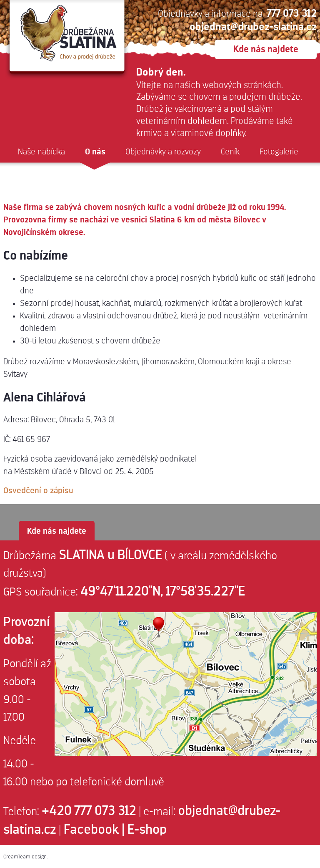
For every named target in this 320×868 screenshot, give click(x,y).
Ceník (230, 152)
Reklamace (39, 176)
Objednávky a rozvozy (163, 152)
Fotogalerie (279, 152)
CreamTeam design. (25, 857)
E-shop (147, 830)
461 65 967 (31, 439)
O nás (95, 152)
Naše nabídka (41, 152)
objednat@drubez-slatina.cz (253, 27)
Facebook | (94, 830)
